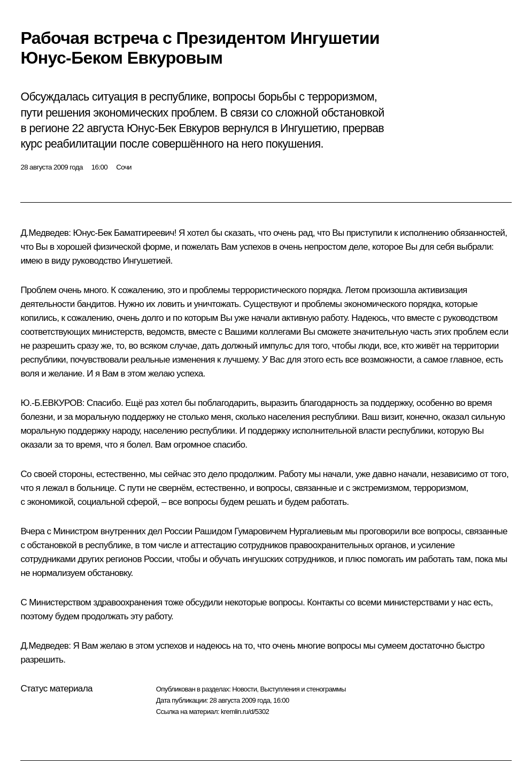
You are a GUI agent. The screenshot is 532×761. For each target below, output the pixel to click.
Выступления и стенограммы (303, 689)
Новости (244, 689)
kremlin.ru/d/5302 (245, 712)
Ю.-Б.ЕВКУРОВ (51, 403)
